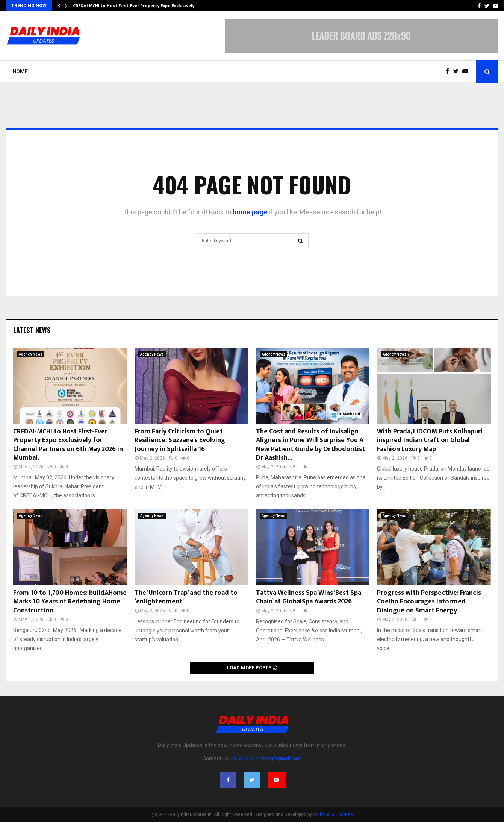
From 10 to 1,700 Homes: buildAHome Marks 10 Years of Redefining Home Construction (70, 602)
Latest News (32, 330)
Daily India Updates (333, 814)
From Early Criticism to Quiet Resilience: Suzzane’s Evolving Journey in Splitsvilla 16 (180, 440)
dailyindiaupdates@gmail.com (266, 758)
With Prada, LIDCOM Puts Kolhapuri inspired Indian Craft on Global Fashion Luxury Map (430, 440)
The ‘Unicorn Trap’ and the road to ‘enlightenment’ (186, 597)
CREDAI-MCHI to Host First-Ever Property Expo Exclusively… (135, 6)
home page (250, 212)
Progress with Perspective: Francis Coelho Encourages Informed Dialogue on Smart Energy (429, 602)
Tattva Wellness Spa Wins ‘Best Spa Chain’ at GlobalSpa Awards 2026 (309, 597)
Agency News (31, 354)
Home (20, 71)
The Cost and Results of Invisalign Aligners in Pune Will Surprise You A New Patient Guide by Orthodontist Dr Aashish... (310, 445)
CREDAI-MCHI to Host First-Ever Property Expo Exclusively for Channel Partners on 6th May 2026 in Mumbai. (68, 445)
